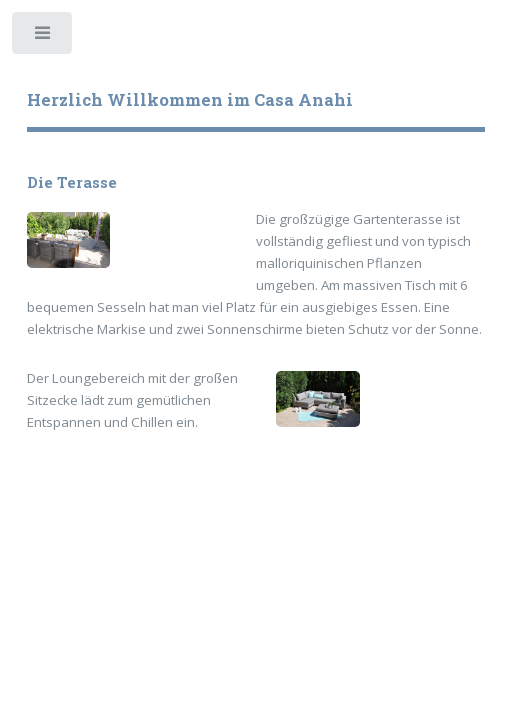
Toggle (43, 37)
